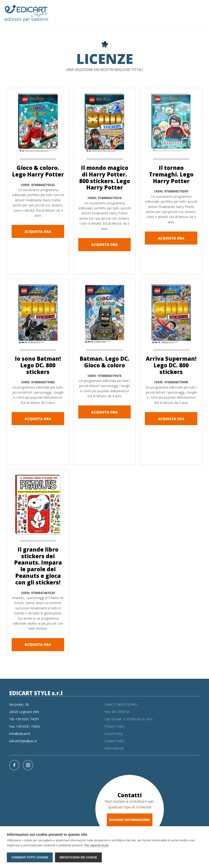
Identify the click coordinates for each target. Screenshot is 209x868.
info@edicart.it (20, 734)
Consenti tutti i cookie (30, 857)
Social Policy (114, 734)
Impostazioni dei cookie (78, 857)
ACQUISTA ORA (38, 231)
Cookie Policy (114, 741)
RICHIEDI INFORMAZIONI (130, 820)
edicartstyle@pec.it (23, 741)
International (114, 748)
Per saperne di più (97, 845)
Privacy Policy (115, 726)
